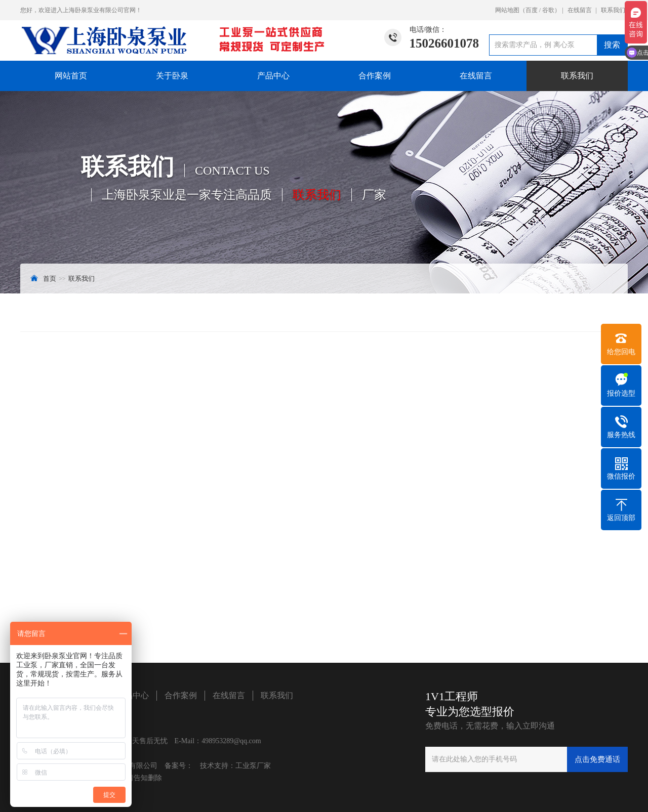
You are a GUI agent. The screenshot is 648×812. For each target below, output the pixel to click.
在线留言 (580, 10)
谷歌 (548, 10)
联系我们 (613, 10)
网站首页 (71, 76)
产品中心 (273, 76)
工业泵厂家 (253, 766)
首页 (50, 279)
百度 (532, 10)
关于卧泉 (172, 76)
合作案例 (375, 76)
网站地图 (507, 10)
